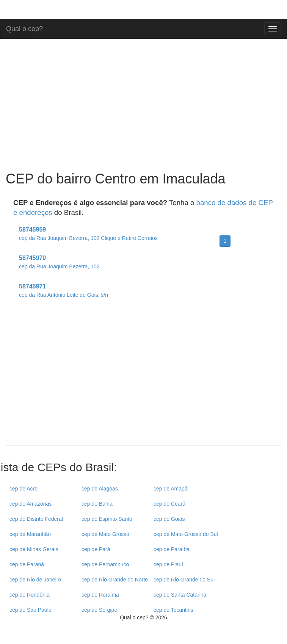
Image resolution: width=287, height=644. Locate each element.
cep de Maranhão (30, 534)
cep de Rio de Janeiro (35, 580)
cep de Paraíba (172, 549)
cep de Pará (96, 549)
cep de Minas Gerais (34, 549)
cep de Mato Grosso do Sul (186, 534)
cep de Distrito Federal (36, 519)
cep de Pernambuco (105, 564)
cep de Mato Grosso (105, 534)
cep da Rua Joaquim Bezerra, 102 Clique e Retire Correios (88, 238)
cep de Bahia (97, 504)
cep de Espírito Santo (107, 519)
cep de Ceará (169, 504)
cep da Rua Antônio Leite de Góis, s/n (64, 295)
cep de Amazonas (31, 504)
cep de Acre (24, 489)
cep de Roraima (100, 595)
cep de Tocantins (173, 610)
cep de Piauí (168, 564)
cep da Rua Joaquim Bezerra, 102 (59, 266)
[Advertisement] (144, 379)
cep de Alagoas (100, 489)
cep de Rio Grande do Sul (184, 580)
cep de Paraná (27, 564)
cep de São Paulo (31, 610)
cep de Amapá (171, 489)
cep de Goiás (169, 519)
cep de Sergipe (99, 610)
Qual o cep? (24, 28)
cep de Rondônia (30, 595)
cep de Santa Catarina (180, 595)
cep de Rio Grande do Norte (115, 580)
